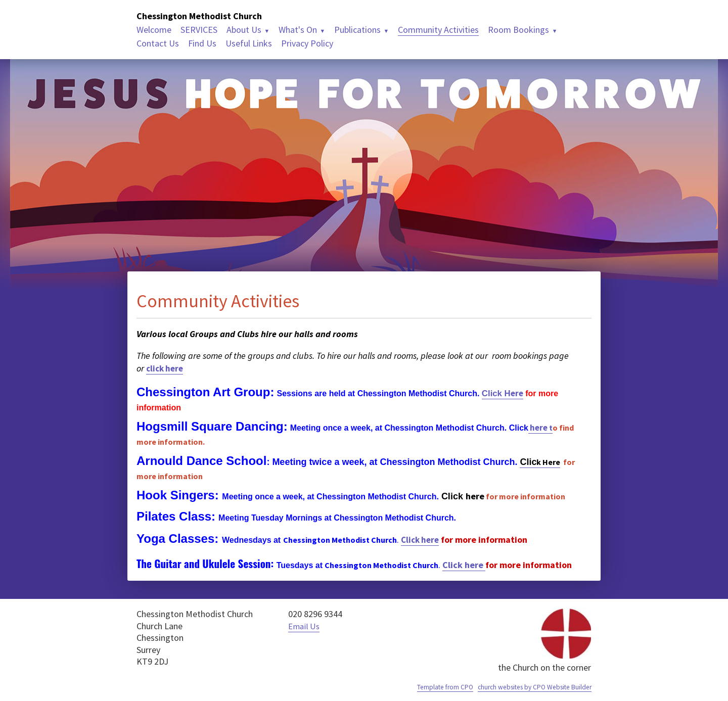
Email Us (305, 626)
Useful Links (249, 43)
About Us (244, 30)
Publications (357, 30)
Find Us (202, 43)
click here (166, 368)
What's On (298, 30)
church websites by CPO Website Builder (530, 687)
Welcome (154, 30)
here (542, 427)
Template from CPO (434, 687)
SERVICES (199, 30)
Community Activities (438, 30)
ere (504, 393)
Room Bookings (518, 30)
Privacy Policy (307, 43)
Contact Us (158, 43)
